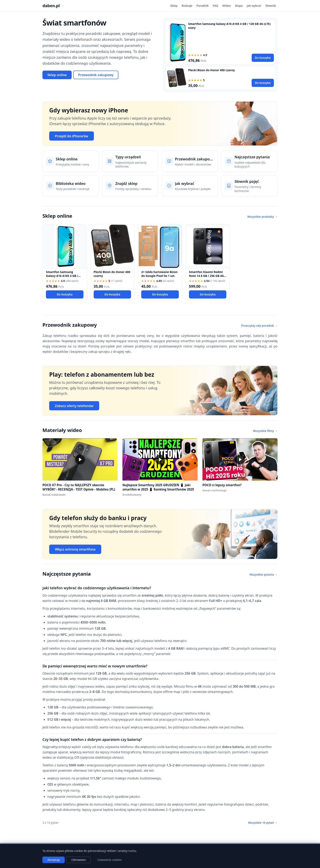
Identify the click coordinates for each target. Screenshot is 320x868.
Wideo (227, 6)
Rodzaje (187, 6)
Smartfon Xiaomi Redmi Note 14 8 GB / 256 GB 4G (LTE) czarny (206, 276)
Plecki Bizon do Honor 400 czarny (212, 70)
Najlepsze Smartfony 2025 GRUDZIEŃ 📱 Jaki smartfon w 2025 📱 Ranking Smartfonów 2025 (158, 487)
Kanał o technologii (214, 490)
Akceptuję (54, 860)
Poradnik (203, 6)
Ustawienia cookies (109, 860)
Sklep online (57, 75)
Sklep (174, 6)
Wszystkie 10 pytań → (263, 823)
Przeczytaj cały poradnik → (259, 326)
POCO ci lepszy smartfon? (222, 485)
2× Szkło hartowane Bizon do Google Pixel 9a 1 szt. (159, 274)
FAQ (215, 6)
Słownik (271, 6)
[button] (80, 459)
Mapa (239, 6)
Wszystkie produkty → (262, 217)
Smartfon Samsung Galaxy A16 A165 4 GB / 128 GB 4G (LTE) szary (62, 276)
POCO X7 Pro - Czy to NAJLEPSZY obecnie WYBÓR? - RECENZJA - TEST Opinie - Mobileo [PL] (79, 487)
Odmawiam (78, 860)
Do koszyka (263, 58)
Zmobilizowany (132, 495)
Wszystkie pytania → (264, 574)
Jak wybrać (254, 6)
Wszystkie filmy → (265, 431)
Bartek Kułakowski (54, 495)
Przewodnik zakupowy (96, 75)
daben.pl (51, 6)
